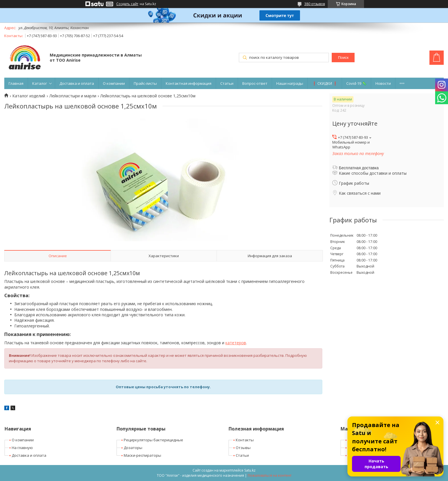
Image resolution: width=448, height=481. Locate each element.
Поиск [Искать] (343, 58)
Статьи (227, 83)
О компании (114, 83)
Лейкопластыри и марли (73, 96)
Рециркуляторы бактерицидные (153, 440)
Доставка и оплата (77, 83)
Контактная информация (189, 83)
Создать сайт (127, 4)
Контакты (245, 440)
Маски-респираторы (142, 455)
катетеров (236, 343)
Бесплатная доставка (359, 168)
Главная (16, 83)
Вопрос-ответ (255, 83)
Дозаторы (133, 448)
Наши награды (290, 83)
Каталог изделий (29, 96)
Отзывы (243, 448)
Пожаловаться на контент (270, 475)
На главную (22, 448)
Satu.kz (250, 470)
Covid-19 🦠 (356, 83)
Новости (383, 83)
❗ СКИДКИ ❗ (325, 83)
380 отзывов (315, 4)
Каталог (40, 83)
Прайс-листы (145, 83)
